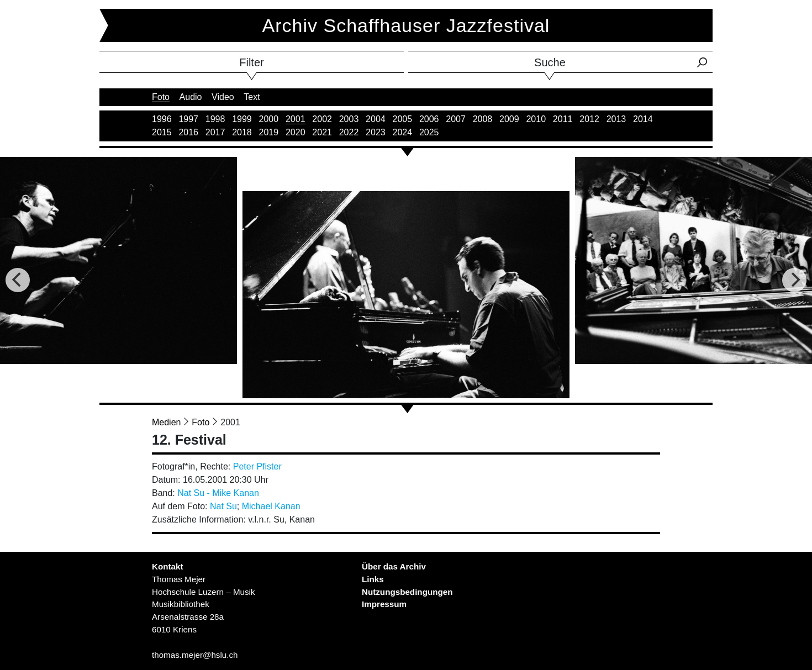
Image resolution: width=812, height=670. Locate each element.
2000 (269, 119)
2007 (456, 119)
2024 (403, 132)
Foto (161, 97)
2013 (616, 119)
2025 (429, 132)
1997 (188, 119)
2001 (296, 119)
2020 (296, 132)
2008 (483, 119)
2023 (376, 132)
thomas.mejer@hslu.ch (195, 655)
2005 (403, 119)
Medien (166, 422)
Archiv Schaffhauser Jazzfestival (406, 25)
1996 (162, 119)
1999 (242, 119)
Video (223, 97)
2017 (215, 132)
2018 (242, 132)
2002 (322, 119)
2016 (188, 132)
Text (252, 97)
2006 (429, 119)
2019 (269, 132)
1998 (215, 119)
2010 (536, 119)
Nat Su (223, 506)
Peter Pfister (257, 466)
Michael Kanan (271, 506)
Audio (191, 97)
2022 (349, 132)
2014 (643, 119)
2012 (589, 119)
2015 (162, 132)
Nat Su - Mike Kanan (218, 493)
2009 (509, 119)
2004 (376, 119)
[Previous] (18, 280)
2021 (322, 132)
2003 (349, 119)
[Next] (794, 280)
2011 (563, 119)
